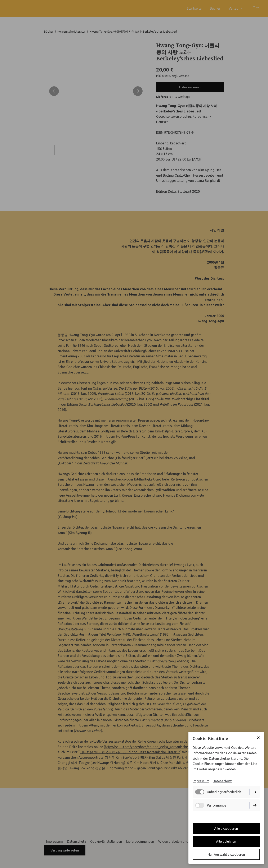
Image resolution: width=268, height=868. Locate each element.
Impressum (201, 781)
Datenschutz (222, 781)
